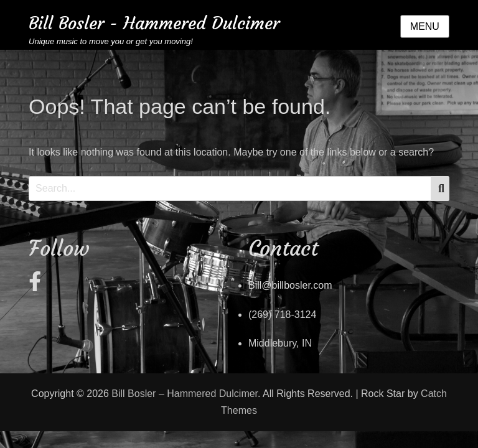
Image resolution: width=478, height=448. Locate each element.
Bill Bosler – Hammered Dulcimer (185, 394)
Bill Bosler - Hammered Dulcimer (154, 23)
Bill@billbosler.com (290, 285)
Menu (425, 26)
